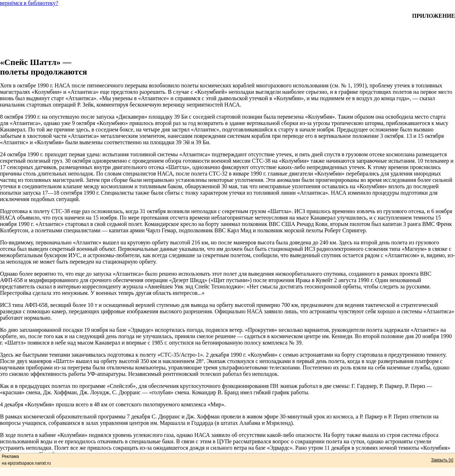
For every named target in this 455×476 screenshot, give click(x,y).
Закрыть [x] (442, 460)
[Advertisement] (227, 35)
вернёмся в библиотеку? (29, 3)
